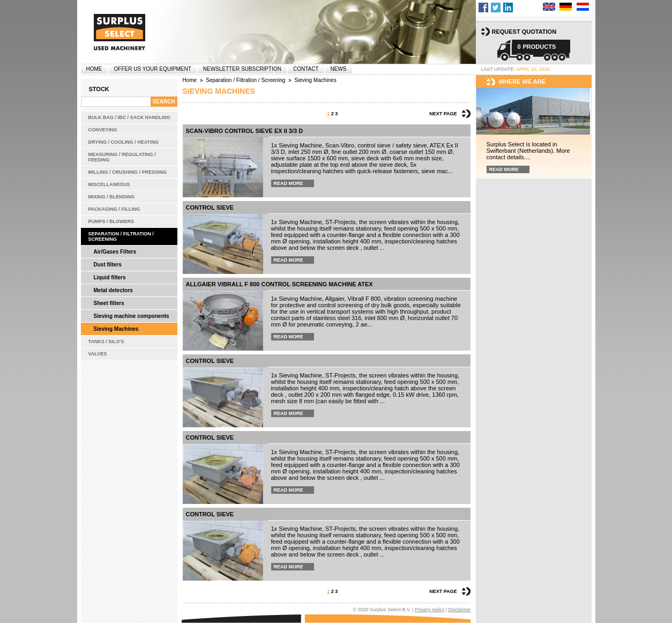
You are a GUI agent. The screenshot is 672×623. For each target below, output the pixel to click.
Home (94, 69)
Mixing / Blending (112, 197)
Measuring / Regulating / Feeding (122, 157)
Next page (443, 114)
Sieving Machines (116, 329)
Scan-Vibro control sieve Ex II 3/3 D (245, 131)
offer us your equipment (153, 69)
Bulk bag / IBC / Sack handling (130, 117)
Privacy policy (430, 610)
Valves (98, 354)
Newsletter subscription (242, 69)
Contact (306, 69)
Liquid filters (110, 277)
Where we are (522, 81)
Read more (289, 183)
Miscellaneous (109, 184)
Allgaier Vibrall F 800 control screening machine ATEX (279, 284)
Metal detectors (113, 290)
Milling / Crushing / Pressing (128, 172)
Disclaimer (459, 610)
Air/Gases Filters (115, 252)
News (339, 69)
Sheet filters (109, 303)
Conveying (103, 130)
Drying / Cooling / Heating (124, 142)
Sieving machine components (132, 316)
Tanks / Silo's (106, 342)
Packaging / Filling (114, 209)
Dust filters (108, 265)
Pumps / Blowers (111, 221)
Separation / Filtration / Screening (121, 236)
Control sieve (210, 207)
